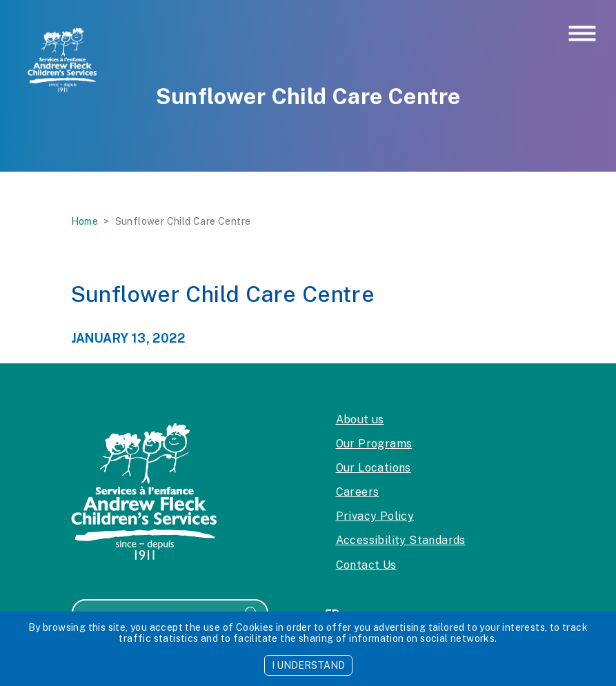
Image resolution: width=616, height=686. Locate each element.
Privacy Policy (375, 516)
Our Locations (374, 468)
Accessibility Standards (401, 540)
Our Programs (374, 444)
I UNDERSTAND (308, 665)
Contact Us (366, 565)
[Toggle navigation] (582, 34)
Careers (358, 492)
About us (360, 420)
